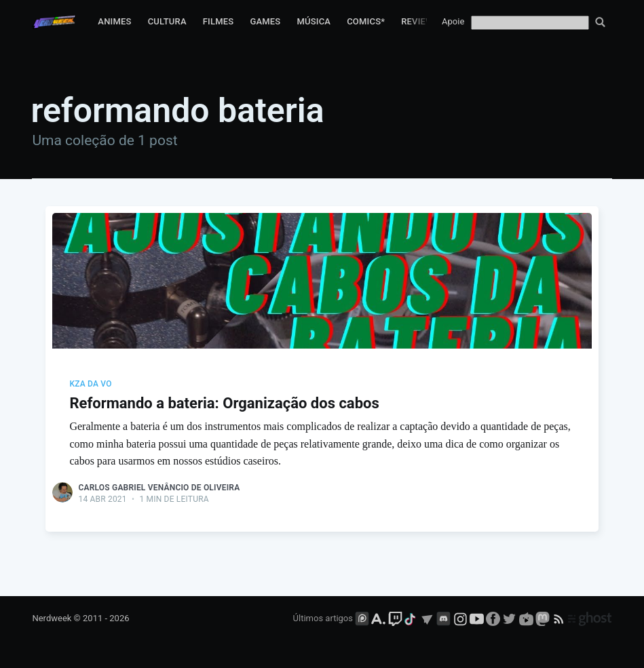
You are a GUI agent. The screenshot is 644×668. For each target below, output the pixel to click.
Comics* (366, 21)
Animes (114, 21)
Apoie (453, 21)
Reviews (420, 21)
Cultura (167, 21)
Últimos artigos (323, 618)
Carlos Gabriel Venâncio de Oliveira (159, 488)
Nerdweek (52, 618)
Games (265, 21)
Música (314, 21)
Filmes (219, 21)
